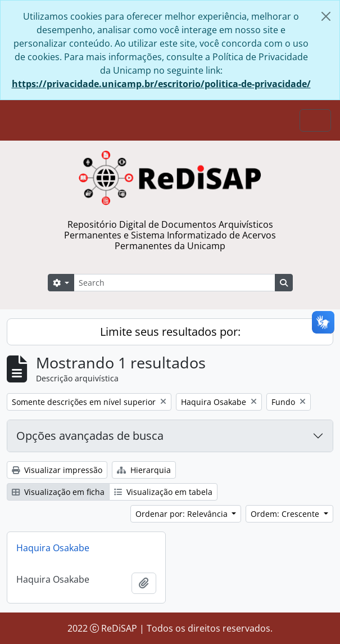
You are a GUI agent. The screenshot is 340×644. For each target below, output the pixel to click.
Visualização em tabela (163, 492)
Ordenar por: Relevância (183, 514)
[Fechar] (326, 16)
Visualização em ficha (58, 492)
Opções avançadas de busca (90, 436)
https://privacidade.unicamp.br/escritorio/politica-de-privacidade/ (161, 84)
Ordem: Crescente (286, 514)
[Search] (174, 283)
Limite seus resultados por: (170, 332)
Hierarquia (144, 470)
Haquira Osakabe (53, 548)
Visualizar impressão (57, 470)
